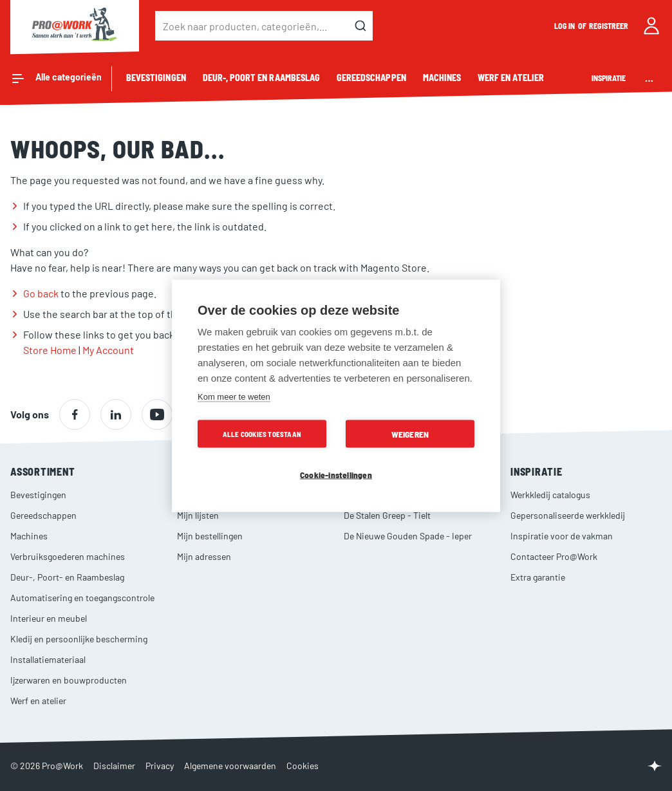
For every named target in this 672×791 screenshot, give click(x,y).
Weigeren (410, 433)
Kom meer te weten (234, 396)
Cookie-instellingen (336, 474)
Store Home (50, 350)
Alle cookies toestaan (262, 433)
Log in (565, 26)
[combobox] (264, 26)
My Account (108, 350)
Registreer (609, 26)
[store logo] (75, 26)
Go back (41, 293)
